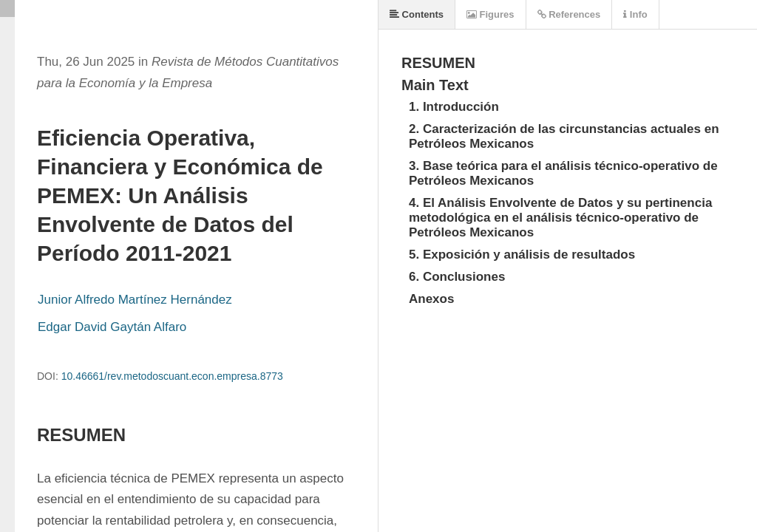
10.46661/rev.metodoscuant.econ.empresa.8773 (172, 376)
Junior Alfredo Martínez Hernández (135, 300)
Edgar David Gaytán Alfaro (112, 327)
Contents (417, 14)
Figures (490, 14)
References (569, 14)
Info (635, 14)
